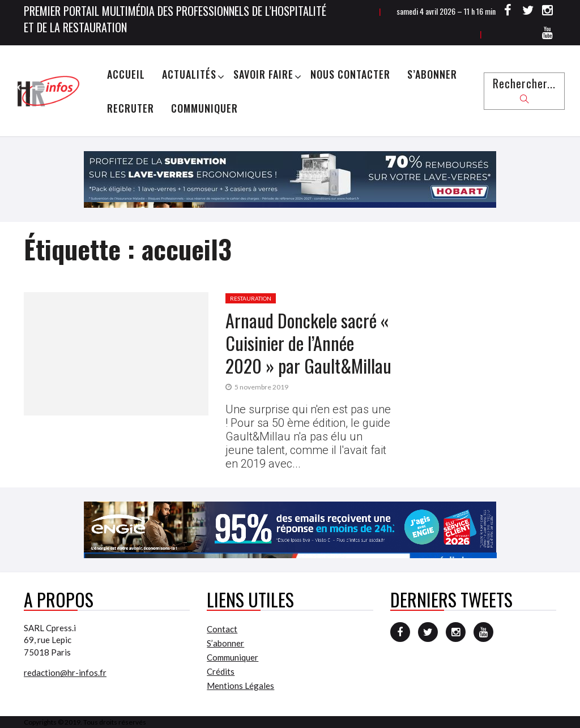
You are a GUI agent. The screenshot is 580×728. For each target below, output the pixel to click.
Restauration (251, 298)
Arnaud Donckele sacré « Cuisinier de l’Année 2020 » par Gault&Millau (308, 343)
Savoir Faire (263, 74)
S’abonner (432, 74)
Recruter (131, 108)
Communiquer (204, 108)
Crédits (221, 671)
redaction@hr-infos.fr (65, 673)
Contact (222, 629)
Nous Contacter (350, 74)
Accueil (126, 74)
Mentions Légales (240, 686)
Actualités (189, 74)
